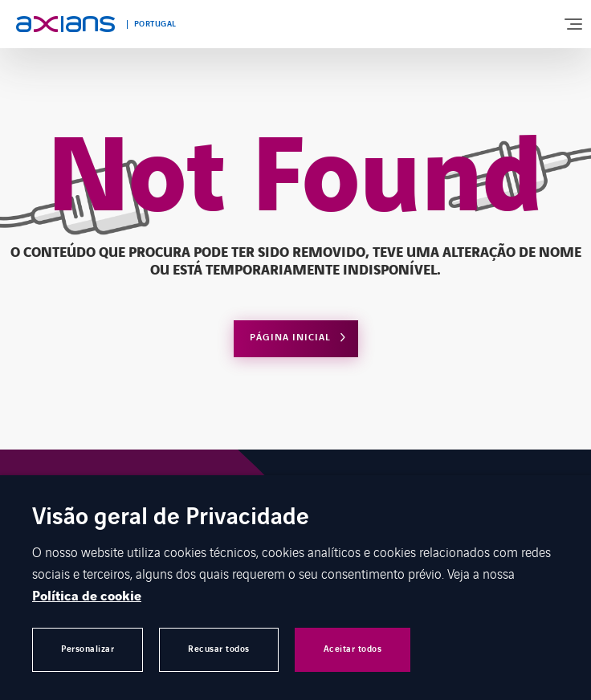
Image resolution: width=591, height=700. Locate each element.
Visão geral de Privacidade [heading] (171, 518)
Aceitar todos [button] (353, 649)
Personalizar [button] (88, 649)
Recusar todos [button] (219, 649)
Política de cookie (87, 596)
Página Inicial (290, 338)
